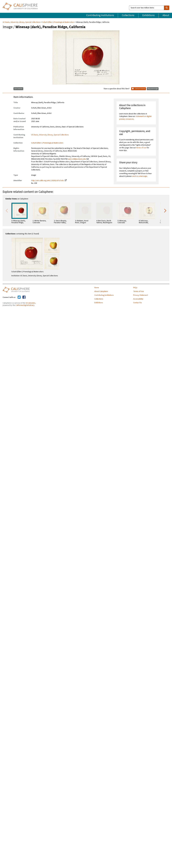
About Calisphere (101, 291)
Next (165, 210)
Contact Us (138, 303)
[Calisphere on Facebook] (24, 297)
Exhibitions (148, 15)
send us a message (140, 176)
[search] (167, 8)
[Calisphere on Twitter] (19, 297)
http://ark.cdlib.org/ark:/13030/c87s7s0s (47, 181)
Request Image (153, 89)
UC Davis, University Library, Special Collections (22, 22)
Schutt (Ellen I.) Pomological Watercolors (58, 22)
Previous (7, 210)
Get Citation (18, 89)
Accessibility (138, 299)
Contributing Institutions (100, 15)
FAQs (135, 288)
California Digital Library (25, 305)
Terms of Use (138, 291)
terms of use (141, 148)
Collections (128, 15)
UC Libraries (31, 303)
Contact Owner (139, 89)
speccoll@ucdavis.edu (77, 159)
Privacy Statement (140, 295)
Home (97, 288)
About (166, 15)
